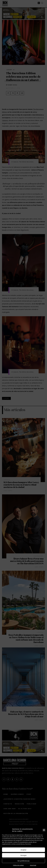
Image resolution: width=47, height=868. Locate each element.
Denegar (24, 855)
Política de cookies (18, 865)
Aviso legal (33, 865)
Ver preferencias (23, 861)
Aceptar (24, 850)
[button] (44, 830)
